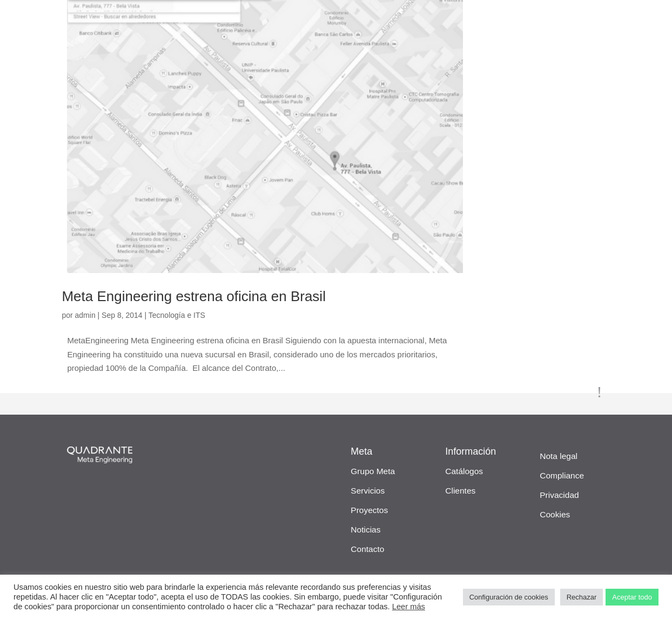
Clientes (460, 491)
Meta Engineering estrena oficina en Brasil (194, 296)
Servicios (368, 491)
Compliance (562, 475)
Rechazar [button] (582, 597)
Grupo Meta (373, 471)
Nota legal (559, 456)
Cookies (555, 514)
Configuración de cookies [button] (509, 597)
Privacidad (559, 495)
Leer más (409, 607)
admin (85, 315)
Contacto (367, 549)
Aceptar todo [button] (632, 597)
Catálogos (464, 471)
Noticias (365, 530)
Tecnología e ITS (177, 315)
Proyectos (369, 510)
